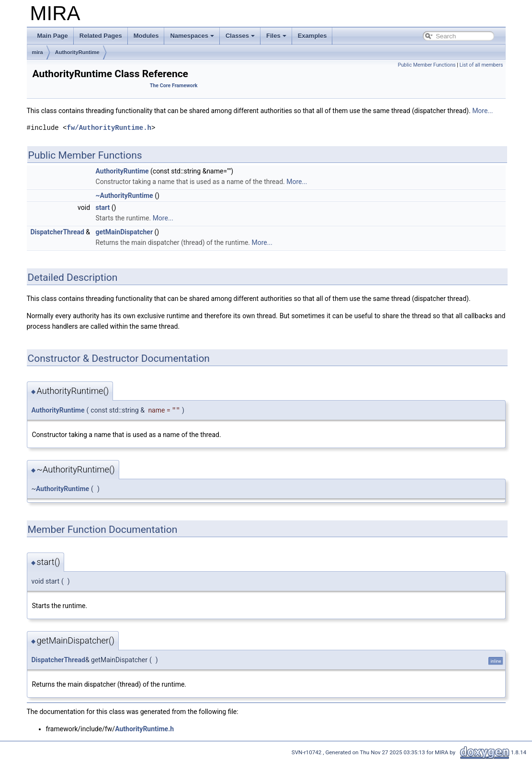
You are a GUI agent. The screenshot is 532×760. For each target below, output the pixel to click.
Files (276, 36)
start (103, 207)
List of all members (481, 65)
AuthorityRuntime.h (144, 729)
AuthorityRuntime (77, 52)
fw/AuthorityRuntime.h (109, 128)
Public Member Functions (427, 65)
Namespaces (192, 36)
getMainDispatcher (125, 232)
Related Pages (101, 36)
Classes (240, 36)
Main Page (53, 36)
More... (482, 111)
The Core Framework (174, 86)
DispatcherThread (57, 232)
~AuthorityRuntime (125, 196)
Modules (146, 36)
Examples (312, 36)
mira (38, 52)
